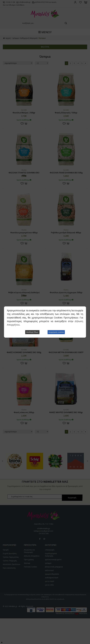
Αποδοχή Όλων (32, 332)
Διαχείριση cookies (56, 332)
